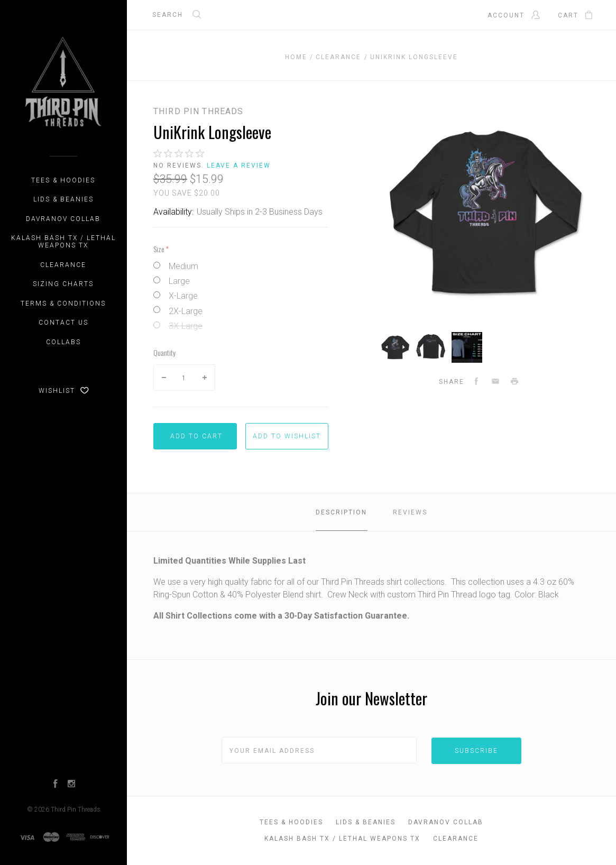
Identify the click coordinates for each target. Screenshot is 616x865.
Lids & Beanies (63, 199)
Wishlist (64, 391)
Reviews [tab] (410, 512)
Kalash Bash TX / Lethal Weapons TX (63, 242)
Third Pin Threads (76, 809)
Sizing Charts (63, 284)
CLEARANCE (63, 265)
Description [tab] (341, 512)
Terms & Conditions (63, 303)
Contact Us (63, 323)
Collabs (63, 342)
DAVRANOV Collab (63, 219)
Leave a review (239, 165)
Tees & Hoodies (63, 180)
